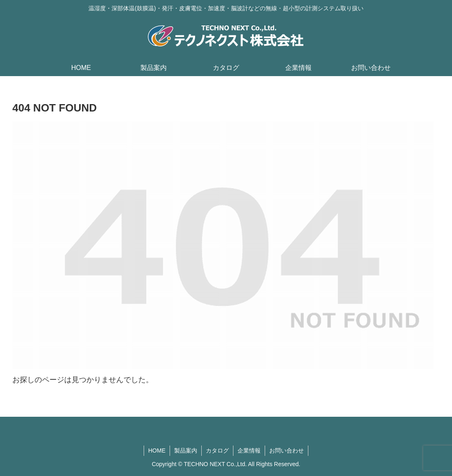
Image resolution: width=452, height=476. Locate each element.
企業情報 (249, 450)
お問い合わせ (287, 450)
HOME (157, 450)
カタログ (217, 450)
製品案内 (186, 450)
